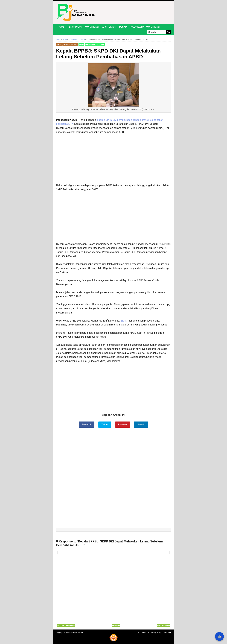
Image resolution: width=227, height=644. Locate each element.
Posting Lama (164, 626)
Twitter (105, 424)
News (81, 45)
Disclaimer (167, 633)
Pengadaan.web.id (76, 633)
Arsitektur (109, 27)
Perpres (100, 45)
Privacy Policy (156, 633)
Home (61, 27)
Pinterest (123, 424)
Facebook (86, 424)
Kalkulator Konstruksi (145, 27)
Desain (123, 27)
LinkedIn (141, 424)
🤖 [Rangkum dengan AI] (220, 637)
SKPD (124, 321)
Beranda (116, 626)
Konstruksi (92, 27)
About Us (135, 633)
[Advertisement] (113, 160)
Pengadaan (75, 27)
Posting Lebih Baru (66, 626)
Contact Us (145, 633)
